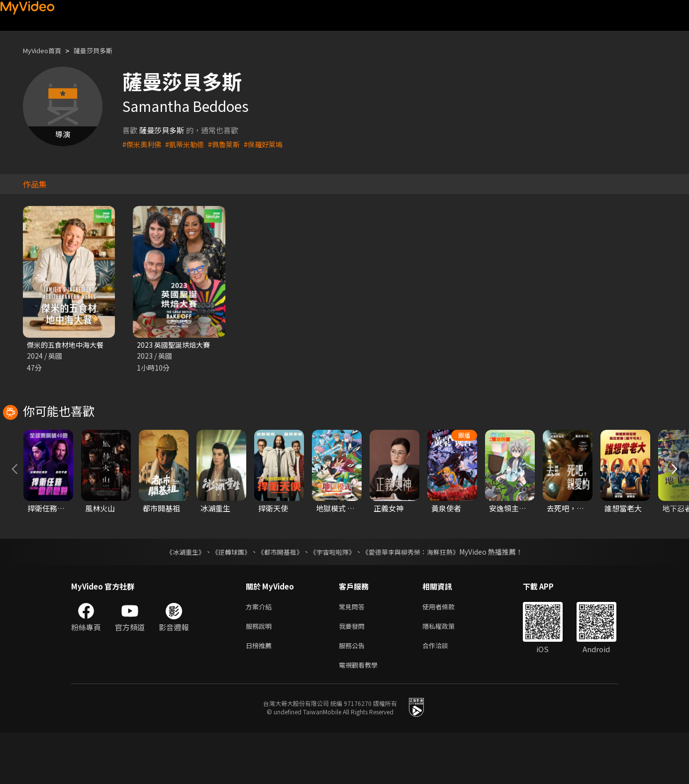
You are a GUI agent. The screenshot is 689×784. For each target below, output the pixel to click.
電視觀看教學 (361, 715)
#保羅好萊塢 (271, 144)
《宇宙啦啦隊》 (334, 597)
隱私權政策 (447, 673)
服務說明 (261, 673)
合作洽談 (443, 694)
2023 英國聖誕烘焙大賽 (175, 345)
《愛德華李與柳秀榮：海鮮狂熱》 (417, 597)
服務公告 (354, 694)
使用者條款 (447, 652)
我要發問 (354, 673)
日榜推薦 (261, 694)
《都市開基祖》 (278, 597)
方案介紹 (261, 652)
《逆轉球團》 (226, 597)
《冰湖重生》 (177, 597)
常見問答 (354, 652)
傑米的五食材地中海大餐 (68, 345)
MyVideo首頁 (46, 50)
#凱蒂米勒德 (188, 144)
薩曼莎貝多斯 (103, 50)
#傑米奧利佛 (143, 144)
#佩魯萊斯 (230, 144)
